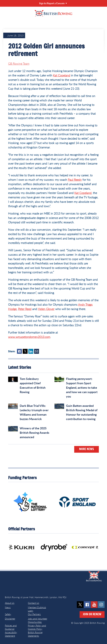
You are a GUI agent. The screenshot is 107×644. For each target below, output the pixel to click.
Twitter (25, 351)
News (8, 607)
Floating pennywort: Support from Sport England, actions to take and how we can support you (82, 388)
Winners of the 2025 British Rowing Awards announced (34, 433)
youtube (94, 605)
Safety (8, 614)
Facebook (19, 351)
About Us (10, 603)
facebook (87, 605)
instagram (101, 605)
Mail (37, 351)
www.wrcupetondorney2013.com (29, 337)
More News (87, 449)
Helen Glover (46, 309)
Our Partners (34, 614)
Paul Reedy (75, 180)
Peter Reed (25, 309)
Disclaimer (10, 619)
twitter (80, 605)
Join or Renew (92, 614)
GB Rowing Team (19, 64)
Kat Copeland (62, 75)
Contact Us (34, 603)
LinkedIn (31, 351)
